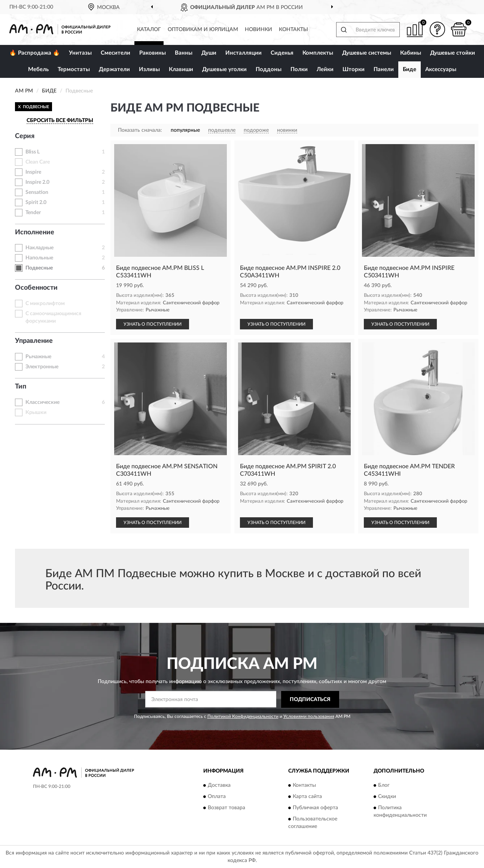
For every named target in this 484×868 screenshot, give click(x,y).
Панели (384, 69)
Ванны (184, 53)
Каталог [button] (149, 30)
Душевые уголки (224, 69)
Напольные (39, 258)
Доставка (219, 786)
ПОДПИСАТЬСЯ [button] (310, 700)
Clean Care (38, 162)
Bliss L (33, 152)
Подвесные (39, 268)
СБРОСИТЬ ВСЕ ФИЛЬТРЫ (60, 121)
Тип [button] (21, 387)
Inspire (33, 172)
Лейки (325, 69)
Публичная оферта (315, 808)
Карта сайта (307, 797)
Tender (33, 213)
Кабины (411, 53)
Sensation (37, 192)
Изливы (149, 69)
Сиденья (282, 53)
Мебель (38, 69)
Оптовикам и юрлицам (203, 30)
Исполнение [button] (35, 232)
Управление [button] (34, 341)
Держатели (114, 69)
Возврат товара (226, 808)
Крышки (36, 412)
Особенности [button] (36, 288)
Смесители (115, 53)
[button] (437, 29)
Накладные (39, 248)
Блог (384, 786)
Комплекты (318, 53)
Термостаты (74, 69)
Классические (42, 402)
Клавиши (181, 69)
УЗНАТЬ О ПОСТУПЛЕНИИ (153, 324)
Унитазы (80, 53)
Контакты (293, 30)
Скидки (387, 797)
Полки (299, 69)
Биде (410, 69)
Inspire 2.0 (37, 182)
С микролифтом (45, 304)
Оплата (217, 797)
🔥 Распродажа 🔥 (35, 53)
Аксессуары (441, 69)
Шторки (354, 69)
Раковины (153, 53)
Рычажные (38, 357)
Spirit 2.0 (36, 202)
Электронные (42, 367)
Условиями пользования (309, 716)
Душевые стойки (453, 53)
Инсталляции (243, 53)
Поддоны (269, 69)
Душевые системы (367, 53)
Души (209, 53)
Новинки (258, 30)
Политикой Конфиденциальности (243, 716)
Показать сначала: (140, 130)
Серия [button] (25, 136)
